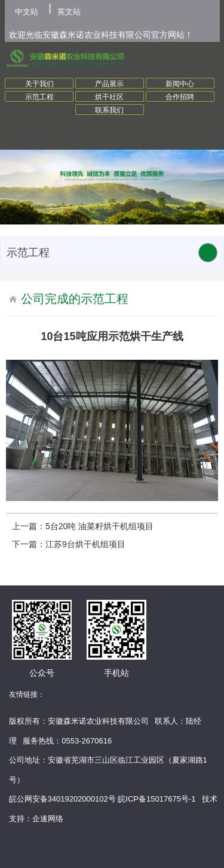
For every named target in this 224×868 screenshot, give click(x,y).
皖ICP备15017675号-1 (157, 799)
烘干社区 (109, 97)
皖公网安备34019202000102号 (62, 799)
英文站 (69, 12)
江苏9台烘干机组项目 (85, 544)
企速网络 (48, 819)
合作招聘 (180, 97)
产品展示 (109, 84)
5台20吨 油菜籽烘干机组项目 (99, 526)
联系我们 (109, 110)
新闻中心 (180, 84)
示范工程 (39, 97)
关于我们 (39, 84)
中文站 (27, 12)
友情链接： (27, 694)
